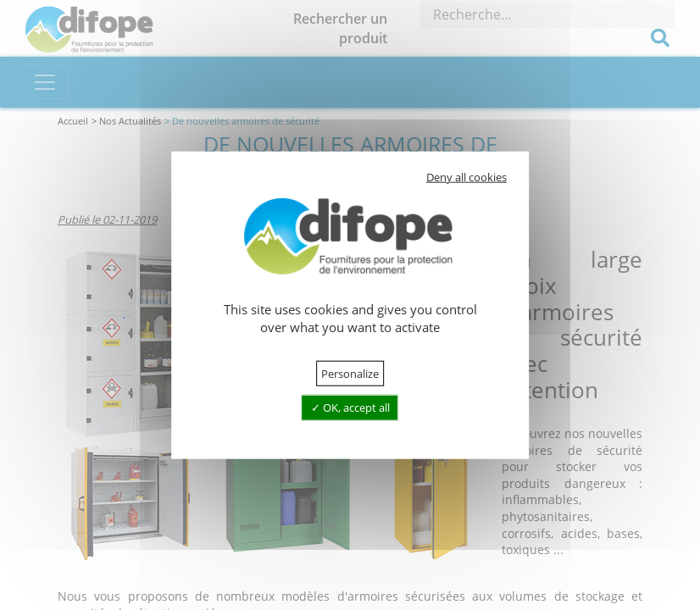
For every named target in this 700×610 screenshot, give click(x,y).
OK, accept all (350, 408)
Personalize (350, 374)
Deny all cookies (467, 177)
